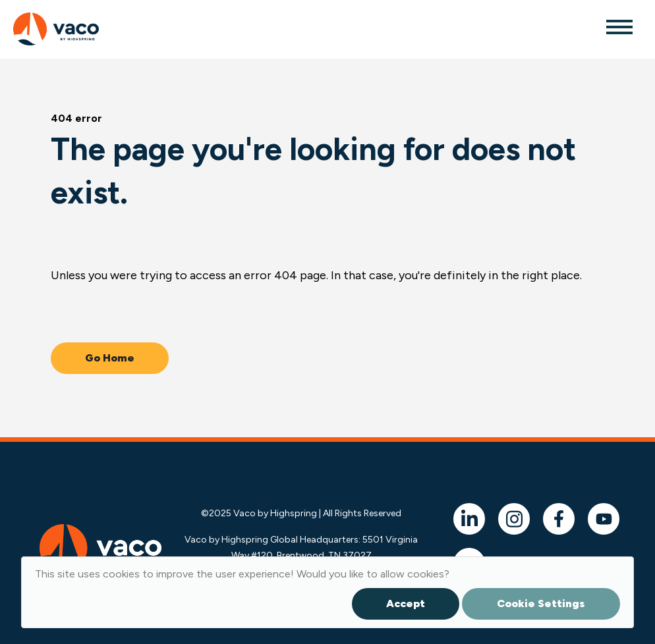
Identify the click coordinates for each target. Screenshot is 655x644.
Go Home (110, 358)
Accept (406, 604)
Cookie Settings (541, 604)
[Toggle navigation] (619, 26)
